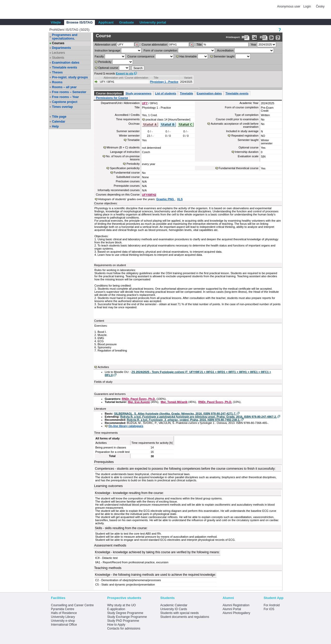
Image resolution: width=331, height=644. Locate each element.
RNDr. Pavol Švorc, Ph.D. (139, 399)
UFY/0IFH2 (149, 195)
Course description (109, 93)
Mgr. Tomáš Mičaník (174, 402)
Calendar (59, 122)
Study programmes (138, 93)
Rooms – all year (64, 87)
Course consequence (141, 56)
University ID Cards (174, 609)
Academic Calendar (174, 605)
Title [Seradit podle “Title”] (156, 78)
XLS (180, 199)
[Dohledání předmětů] (192, 45)
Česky (320, 6)
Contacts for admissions (124, 628)
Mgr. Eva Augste (139, 402)
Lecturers (58, 53)
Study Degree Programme (125, 613)
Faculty (99, 56)
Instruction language (107, 50)
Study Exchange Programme (127, 617)
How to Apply (116, 625)
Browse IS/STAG (80, 22)
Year (253, 44)
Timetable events (65, 68)
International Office (64, 625)
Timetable (186, 93)
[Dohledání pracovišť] (137, 45)
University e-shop (63, 621)
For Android (272, 605)
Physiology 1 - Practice (164, 82)
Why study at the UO (121, 605)
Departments (61, 48)
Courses (58, 43)
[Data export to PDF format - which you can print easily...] (246, 38)
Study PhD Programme (123, 621)
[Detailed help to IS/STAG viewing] (278, 38)
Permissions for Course (112, 98)
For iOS (269, 609)
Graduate (127, 22)
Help (55, 126)
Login (307, 6)
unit (105, 44)
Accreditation (225, 50)
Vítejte (56, 22)
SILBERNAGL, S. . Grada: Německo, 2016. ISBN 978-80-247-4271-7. (175, 414)
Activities (103, 367)
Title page (59, 117)
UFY (145, 103)
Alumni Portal (232, 609)
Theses (57, 72)
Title (199, 44)
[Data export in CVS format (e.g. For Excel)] (264, 38)
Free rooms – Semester (69, 92)
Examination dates (66, 63)
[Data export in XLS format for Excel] (255, 38)
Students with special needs (180, 613)
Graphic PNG (165, 199)
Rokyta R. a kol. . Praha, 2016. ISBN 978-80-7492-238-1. (184, 420)
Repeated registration (245, 136)
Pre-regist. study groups (70, 77)
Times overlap (62, 107)
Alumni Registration (236, 605)
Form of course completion (160, 50)
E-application (116, 609)
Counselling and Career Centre (72, 605)
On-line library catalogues (126, 426)
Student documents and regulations (185, 617)
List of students (166, 93)
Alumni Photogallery (236, 613)
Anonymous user (289, 6)
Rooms (57, 82)
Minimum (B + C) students (123, 147)
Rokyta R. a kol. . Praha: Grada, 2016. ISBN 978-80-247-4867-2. (198, 417)
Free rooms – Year (65, 97)
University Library (63, 617)
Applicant (106, 22)
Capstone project (65, 102)
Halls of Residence (64, 613)
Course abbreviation (154, 44)
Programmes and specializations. (65, 37)
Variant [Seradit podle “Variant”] (188, 78)
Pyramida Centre (63, 609)
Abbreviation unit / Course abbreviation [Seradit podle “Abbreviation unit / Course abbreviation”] (126, 78)
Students (58, 58)
